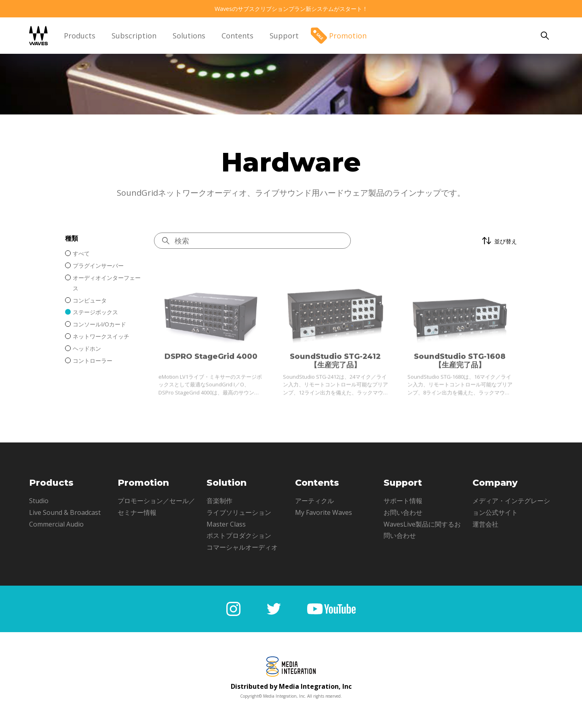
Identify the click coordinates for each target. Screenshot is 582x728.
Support (284, 36)
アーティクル (314, 501)
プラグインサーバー (98, 266)
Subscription (134, 36)
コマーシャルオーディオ (242, 547)
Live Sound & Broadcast (65, 512)
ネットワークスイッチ (101, 336)
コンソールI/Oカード (99, 324)
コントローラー (93, 361)
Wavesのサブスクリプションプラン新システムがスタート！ (291, 9)
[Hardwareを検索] (252, 241)
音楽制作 (219, 501)
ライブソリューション (239, 512)
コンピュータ (90, 300)
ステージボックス (95, 312)
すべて (81, 253)
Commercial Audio (56, 524)
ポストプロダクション (239, 535)
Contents (237, 36)
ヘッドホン (87, 348)
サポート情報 (403, 501)
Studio (39, 501)
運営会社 (485, 524)
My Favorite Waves (324, 512)
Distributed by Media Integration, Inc (291, 686)
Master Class (226, 524)
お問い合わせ (403, 512)
